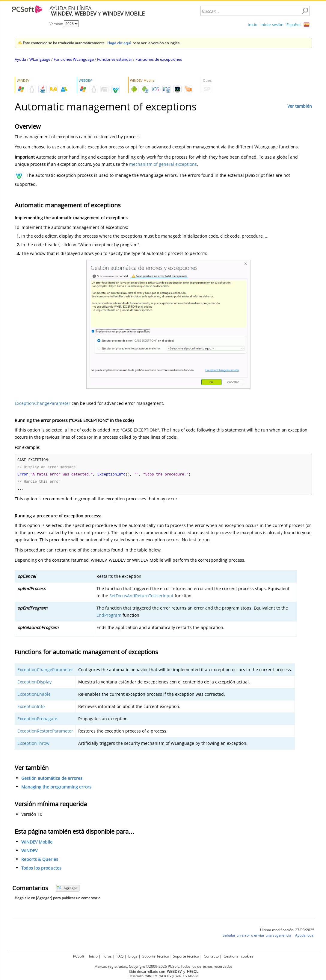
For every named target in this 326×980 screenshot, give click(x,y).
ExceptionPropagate (37, 720)
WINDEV (29, 852)
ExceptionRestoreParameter (45, 732)
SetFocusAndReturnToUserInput (141, 597)
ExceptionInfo (31, 708)
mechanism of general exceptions (163, 164)
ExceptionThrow (33, 745)
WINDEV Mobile (37, 843)
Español (293, 25)
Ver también (300, 106)
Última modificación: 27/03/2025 (287, 931)
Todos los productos (41, 869)
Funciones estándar (115, 59)
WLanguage (40, 59)
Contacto (211, 955)
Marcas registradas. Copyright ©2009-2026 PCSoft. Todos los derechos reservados (163, 965)
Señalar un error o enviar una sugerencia (257, 937)
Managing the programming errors (56, 788)
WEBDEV (165, 975)
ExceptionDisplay (34, 683)
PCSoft (79, 955)
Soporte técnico (186, 955)
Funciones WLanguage (74, 59)
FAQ (120, 955)
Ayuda (20, 59)
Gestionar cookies (239, 955)
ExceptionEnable (34, 696)
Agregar (67, 889)
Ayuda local (305, 937)
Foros (107, 955)
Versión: (57, 24)
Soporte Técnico (156, 955)
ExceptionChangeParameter (43, 403)
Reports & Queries (40, 861)
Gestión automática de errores (52, 780)
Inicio (253, 25)
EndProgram (109, 617)
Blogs (133, 955)
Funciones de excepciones (159, 59)
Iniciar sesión (272, 25)
